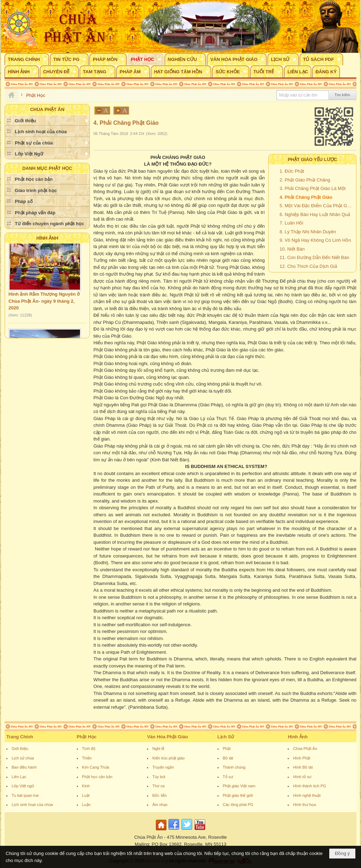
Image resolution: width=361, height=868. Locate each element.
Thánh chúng (234, 767)
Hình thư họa (304, 805)
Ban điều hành (24, 767)
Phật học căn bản (97, 777)
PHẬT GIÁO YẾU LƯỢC (312, 159)
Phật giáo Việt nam (239, 786)
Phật (227, 749)
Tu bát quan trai (25, 795)
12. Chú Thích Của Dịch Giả (308, 266)
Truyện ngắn (163, 767)
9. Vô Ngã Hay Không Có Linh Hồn (315, 240)
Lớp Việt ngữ (23, 786)
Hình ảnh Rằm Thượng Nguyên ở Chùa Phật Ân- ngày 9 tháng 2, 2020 (44, 304)
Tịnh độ (89, 749)
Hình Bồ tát (303, 767)
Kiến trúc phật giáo (169, 758)
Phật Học (87, 737)
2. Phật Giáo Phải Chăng (305, 180)
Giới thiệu (20, 749)
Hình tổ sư (302, 777)
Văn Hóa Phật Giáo (167, 737)
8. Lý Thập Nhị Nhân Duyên (308, 232)
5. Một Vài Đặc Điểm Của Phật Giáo (316, 206)
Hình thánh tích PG (310, 786)
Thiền (87, 758)
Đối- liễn (160, 795)
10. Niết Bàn (292, 249)
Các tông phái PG (238, 805)
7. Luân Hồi (291, 223)
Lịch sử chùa (23, 758)
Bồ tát (228, 758)
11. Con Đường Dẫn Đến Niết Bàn (314, 257)
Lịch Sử (226, 737)
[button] (27, 59)
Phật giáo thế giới (238, 795)
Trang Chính (20, 737)
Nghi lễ (158, 749)
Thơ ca (158, 786)
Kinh (86, 786)
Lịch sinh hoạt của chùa (32, 805)
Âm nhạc (160, 805)
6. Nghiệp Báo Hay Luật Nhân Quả (315, 214)
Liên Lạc (19, 777)
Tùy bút (159, 777)
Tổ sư (228, 777)
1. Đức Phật (292, 171)
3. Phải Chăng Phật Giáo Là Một (313, 188)
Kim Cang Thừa (96, 767)
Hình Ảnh (47, 238)
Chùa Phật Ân (305, 749)
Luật (86, 795)
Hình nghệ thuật (307, 795)
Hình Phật (302, 758)
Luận (86, 805)
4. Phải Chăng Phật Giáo (306, 197)
